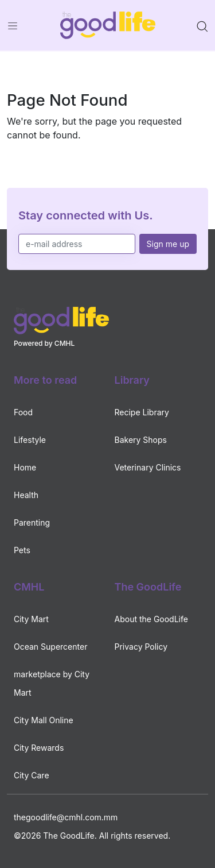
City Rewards (39, 748)
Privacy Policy (141, 647)
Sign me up (168, 244)
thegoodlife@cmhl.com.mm (66, 817)
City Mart (31, 619)
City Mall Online (44, 720)
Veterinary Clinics (148, 467)
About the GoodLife (151, 619)
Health (26, 495)
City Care (32, 775)
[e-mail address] (77, 244)
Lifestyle (30, 440)
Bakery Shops (141, 440)
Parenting (32, 522)
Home (25, 467)
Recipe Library (142, 412)
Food (23, 412)
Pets (22, 550)
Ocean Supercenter (50, 647)
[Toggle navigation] (13, 25)
